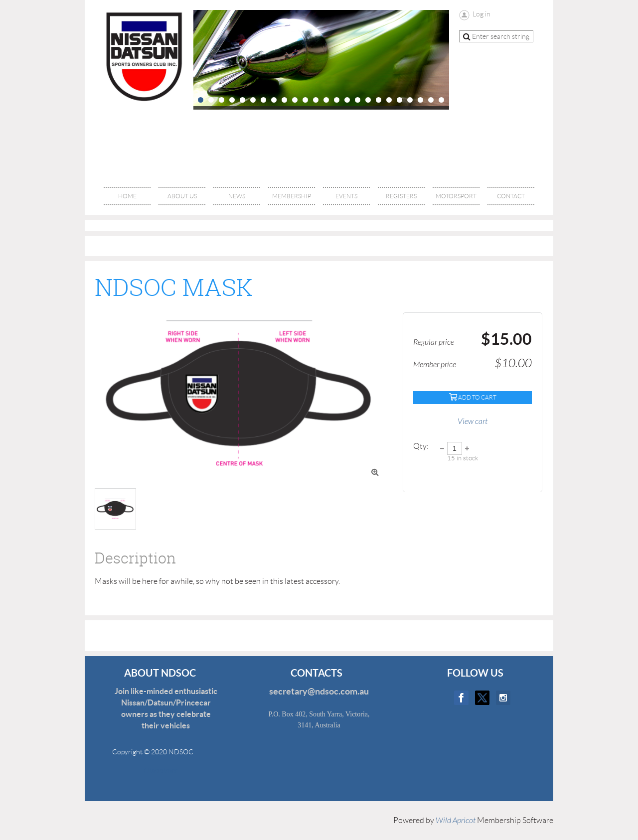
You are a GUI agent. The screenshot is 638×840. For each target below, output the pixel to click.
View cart (473, 421)
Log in (481, 14)
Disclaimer (155, 771)
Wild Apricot (456, 821)
